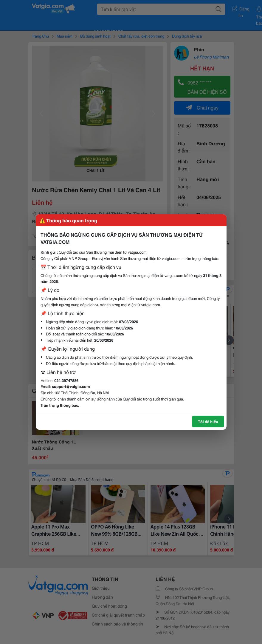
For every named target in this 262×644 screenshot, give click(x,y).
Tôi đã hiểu (208, 421)
